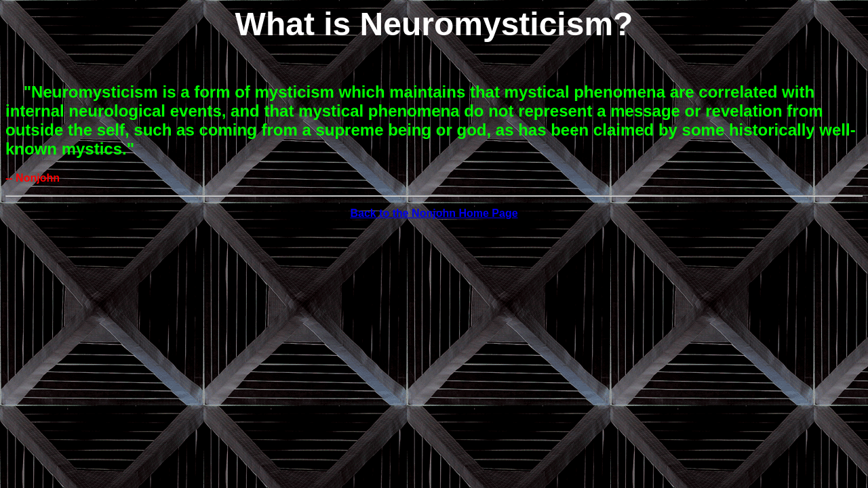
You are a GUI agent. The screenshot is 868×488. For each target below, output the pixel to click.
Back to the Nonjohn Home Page (434, 213)
